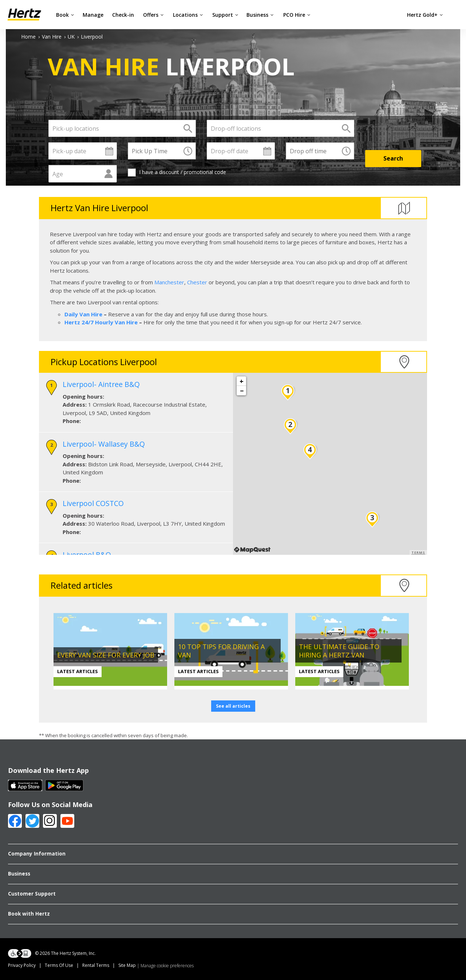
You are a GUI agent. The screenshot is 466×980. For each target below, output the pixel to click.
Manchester (169, 282)
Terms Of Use (59, 965)
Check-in (123, 15)
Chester (197, 282)
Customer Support (32, 894)
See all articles (233, 706)
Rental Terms (96, 965)
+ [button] (242, 381)
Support (225, 15)
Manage (93, 15)
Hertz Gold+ (425, 15)
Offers (153, 15)
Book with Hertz (29, 914)
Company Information (37, 854)
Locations (188, 15)
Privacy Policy (22, 965)
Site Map (127, 965)
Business (260, 15)
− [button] (242, 391)
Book (65, 15)
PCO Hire (297, 15)
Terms (418, 552)
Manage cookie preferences (167, 966)
